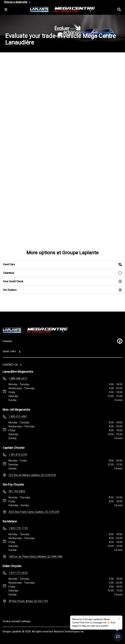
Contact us (10, 365)
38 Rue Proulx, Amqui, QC (28, 601)
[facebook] (120, 341)
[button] (119, 619)
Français (7, 341)
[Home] (35, 330)
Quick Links (9, 351)
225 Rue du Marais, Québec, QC (32, 475)
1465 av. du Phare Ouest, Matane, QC (35, 557)
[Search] (119, 9)
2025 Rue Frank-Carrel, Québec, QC (34, 512)
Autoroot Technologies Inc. (69, 631)
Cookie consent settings (17, 621)
